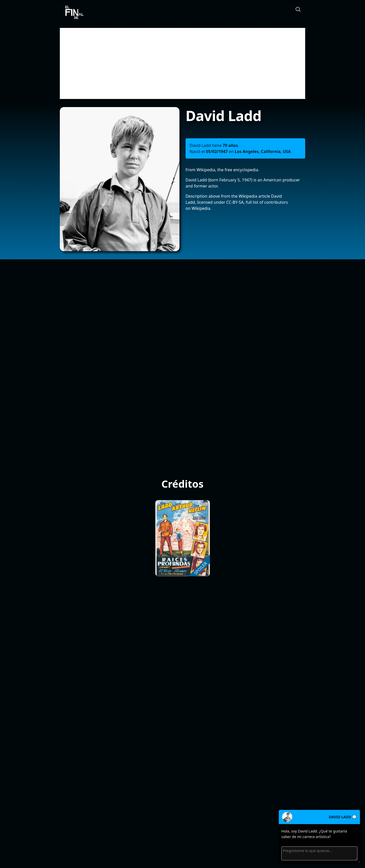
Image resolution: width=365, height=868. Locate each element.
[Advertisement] (182, 63)
